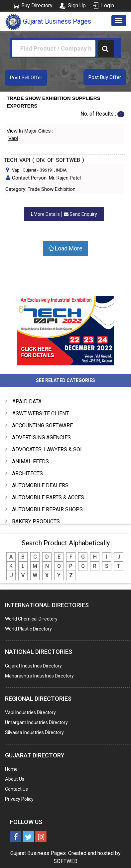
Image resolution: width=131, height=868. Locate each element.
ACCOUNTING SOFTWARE (42, 426)
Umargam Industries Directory (36, 722)
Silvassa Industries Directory (34, 732)
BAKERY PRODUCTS (36, 521)
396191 (47, 170)
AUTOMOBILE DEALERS (40, 485)
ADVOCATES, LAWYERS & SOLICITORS (58, 449)
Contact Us (16, 789)
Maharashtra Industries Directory (39, 676)
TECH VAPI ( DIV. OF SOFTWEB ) (44, 160)
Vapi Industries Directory (30, 712)
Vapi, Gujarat (24, 170)
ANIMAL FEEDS (30, 461)
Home (11, 769)
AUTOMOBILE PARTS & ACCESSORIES (57, 497)
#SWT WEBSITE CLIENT (40, 414)
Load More (65, 248)
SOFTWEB (65, 861)
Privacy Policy (19, 799)
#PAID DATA (27, 402)
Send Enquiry (64, 214)
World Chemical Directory (31, 619)
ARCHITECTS (27, 473)
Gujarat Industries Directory (33, 666)
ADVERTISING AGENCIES (41, 437)
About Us (15, 779)
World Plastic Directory (28, 629)
